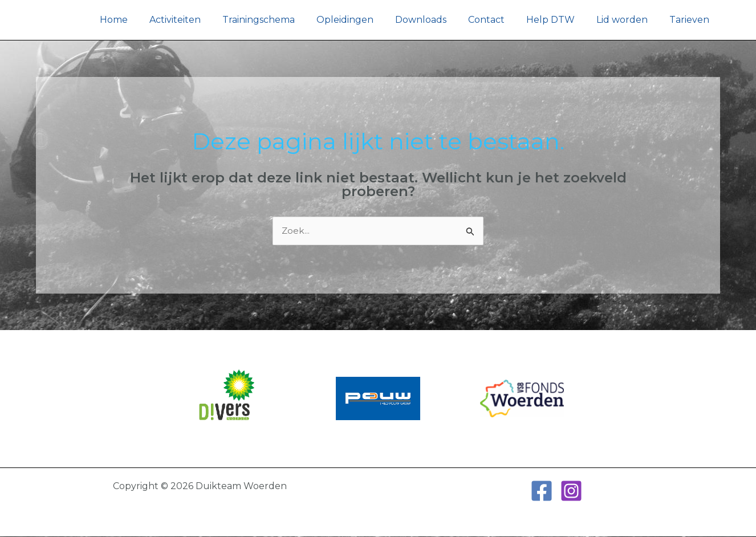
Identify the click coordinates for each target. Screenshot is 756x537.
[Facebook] (542, 491)
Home (143, 20)
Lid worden (627, 20)
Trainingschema (281, 20)
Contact (498, 20)
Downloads (436, 20)
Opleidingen (364, 20)
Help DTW (559, 20)
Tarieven (691, 20)
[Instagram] (571, 491)
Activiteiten (201, 20)
